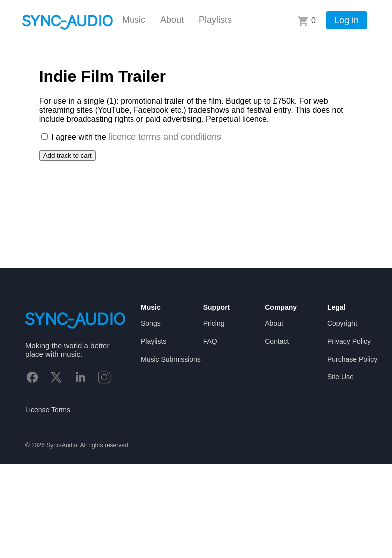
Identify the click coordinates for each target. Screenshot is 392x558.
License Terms (48, 410)
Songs (151, 323)
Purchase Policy (352, 359)
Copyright (342, 323)
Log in (346, 20)
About (172, 20)
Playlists (215, 20)
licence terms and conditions (165, 137)
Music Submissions (171, 359)
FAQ (210, 341)
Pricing (214, 323)
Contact (277, 341)
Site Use (340, 377)
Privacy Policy (349, 341)
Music (134, 20)
